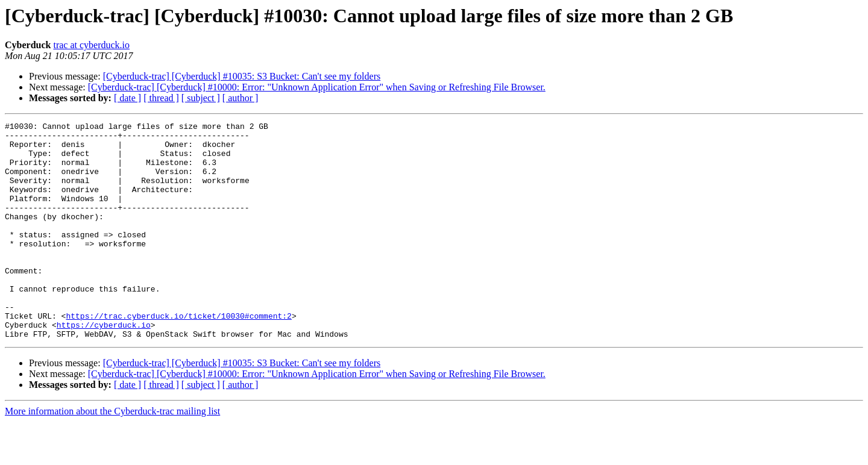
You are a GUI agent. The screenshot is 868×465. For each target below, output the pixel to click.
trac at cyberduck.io (91, 45)
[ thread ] (161, 98)
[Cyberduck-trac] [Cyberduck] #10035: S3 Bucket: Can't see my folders (242, 76)
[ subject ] (201, 98)
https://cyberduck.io (104, 366)
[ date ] (127, 98)
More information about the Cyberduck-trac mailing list (112, 454)
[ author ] (241, 98)
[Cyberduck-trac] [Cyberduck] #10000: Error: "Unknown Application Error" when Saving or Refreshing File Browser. (317, 87)
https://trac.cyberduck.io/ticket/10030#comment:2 (178, 355)
